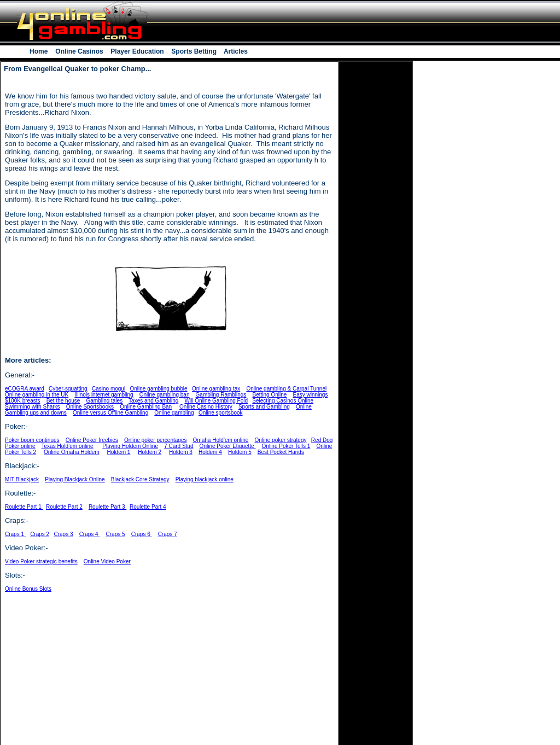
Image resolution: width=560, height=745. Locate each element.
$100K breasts (23, 401)
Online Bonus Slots (28, 589)
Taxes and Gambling (153, 401)
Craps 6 (142, 534)
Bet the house (63, 401)
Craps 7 (168, 534)
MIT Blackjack (22, 479)
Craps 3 (64, 534)
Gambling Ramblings (221, 395)
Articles (235, 51)
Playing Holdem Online (130, 446)
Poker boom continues (32, 440)
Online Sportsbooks (90, 407)
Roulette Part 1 (24, 507)
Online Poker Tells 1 (286, 446)
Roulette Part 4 (148, 507)
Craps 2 (40, 534)
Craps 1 (15, 534)
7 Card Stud (179, 446)
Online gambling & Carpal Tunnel (286, 389)
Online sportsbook (221, 413)
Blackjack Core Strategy (140, 479)
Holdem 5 (240, 452)
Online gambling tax (216, 389)
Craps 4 (90, 534)
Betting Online (270, 395)
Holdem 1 (119, 452)
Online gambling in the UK (37, 395)
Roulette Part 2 (64, 507)
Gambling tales (104, 401)
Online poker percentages (156, 440)
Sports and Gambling (264, 407)
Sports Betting (194, 51)
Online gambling (174, 413)
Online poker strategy (280, 440)
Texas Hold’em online (68, 446)
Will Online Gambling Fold (216, 401)
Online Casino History (206, 407)
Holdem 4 (210, 452)
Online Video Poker (107, 561)
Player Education (137, 51)
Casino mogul (109, 389)
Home (40, 51)
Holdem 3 (181, 452)
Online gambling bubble (158, 389)
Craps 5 (116, 534)
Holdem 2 (150, 452)
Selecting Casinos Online (283, 401)
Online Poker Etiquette (228, 446)
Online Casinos (79, 51)
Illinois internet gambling (104, 395)
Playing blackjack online (205, 479)
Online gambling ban (165, 395)
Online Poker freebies (92, 440)
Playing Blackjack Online (75, 479)
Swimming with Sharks (33, 407)
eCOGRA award (25, 389)
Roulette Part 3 (107, 507)
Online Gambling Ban (146, 407)
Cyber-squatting (68, 389)
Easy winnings (310, 395)
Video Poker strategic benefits (41, 561)
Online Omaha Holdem (72, 452)
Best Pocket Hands (281, 452)
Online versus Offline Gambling (110, 413)
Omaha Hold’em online (221, 440)
